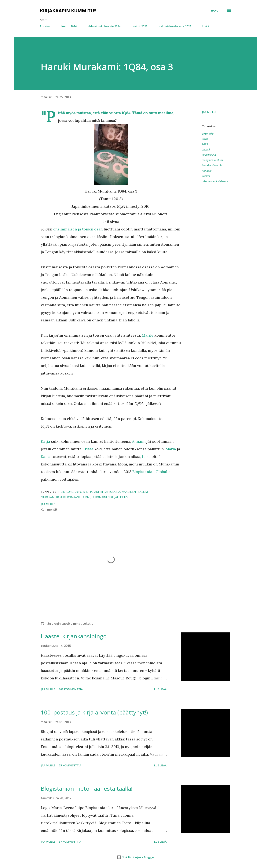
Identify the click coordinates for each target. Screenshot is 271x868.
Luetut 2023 (139, 26)
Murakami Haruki (212, 165)
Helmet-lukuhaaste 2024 (104, 26)
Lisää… (207, 26)
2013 (205, 144)
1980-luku (208, 134)
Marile (148, 335)
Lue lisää (160, 689)
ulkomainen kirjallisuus (215, 181)
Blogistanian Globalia (151, 472)
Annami (139, 441)
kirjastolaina (209, 155)
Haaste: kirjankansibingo (74, 636)
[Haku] (215, 11)
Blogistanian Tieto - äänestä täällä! (87, 788)
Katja (45, 441)
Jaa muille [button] (209, 112)
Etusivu (45, 26)
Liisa (146, 456)
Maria (171, 449)
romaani (207, 171)
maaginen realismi (213, 160)
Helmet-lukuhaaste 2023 (175, 26)
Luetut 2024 (69, 26)
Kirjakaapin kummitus (68, 11)
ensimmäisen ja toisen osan (78, 229)
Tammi (206, 176)
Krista (88, 449)
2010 (205, 139)
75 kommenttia (70, 765)
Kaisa (46, 456)
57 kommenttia (70, 842)
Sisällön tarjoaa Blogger (135, 857)
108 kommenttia (71, 689)
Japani (206, 150)
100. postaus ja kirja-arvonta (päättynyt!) (94, 712)
